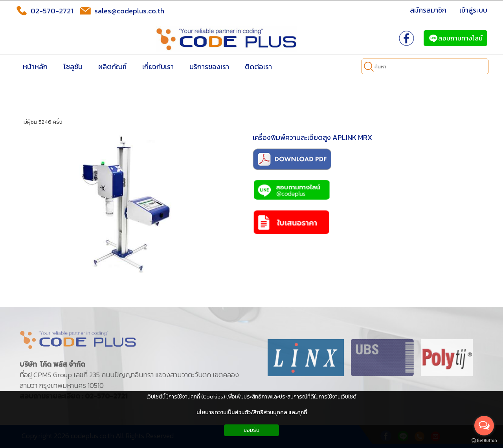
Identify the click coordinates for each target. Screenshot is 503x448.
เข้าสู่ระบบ (473, 10)
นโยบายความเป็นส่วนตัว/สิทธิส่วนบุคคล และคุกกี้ (252, 412)
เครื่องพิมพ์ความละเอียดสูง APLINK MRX (312, 137)
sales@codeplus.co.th (122, 11)
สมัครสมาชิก (428, 10)
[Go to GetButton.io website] (484, 440)
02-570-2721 (44, 11)
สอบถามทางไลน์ (455, 38)
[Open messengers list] (484, 426)
